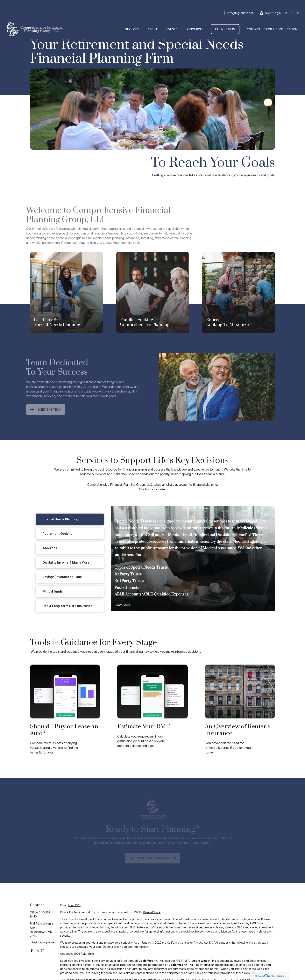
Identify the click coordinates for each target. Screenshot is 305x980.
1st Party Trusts (128, 574)
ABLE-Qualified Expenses (166, 594)
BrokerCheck (152, 912)
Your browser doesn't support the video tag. (152, 109)
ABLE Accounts (128, 594)
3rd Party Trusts (129, 581)
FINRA (180, 961)
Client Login (270, 4)
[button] (132, 20)
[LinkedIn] (286, 4)
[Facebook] (292, 4)
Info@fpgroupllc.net (240, 4)
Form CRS (74, 905)
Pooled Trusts (127, 588)
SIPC (187, 961)
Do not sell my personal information (125, 947)
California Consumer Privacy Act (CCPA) (193, 943)
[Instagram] (43, 951)
